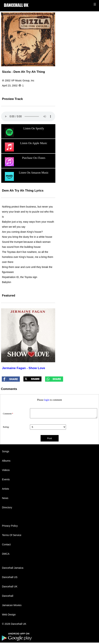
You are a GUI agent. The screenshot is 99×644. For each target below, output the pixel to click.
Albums (6, 461)
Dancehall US (10, 577)
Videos (6, 470)
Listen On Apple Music (26, 147)
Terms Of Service (12, 535)
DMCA (6, 554)
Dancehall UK (10, 586)
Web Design (9, 615)
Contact (6, 544)
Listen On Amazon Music (26, 176)
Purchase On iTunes (25, 162)
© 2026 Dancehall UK (14, 624)
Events (6, 479)
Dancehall (8, 596)
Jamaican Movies (12, 605)
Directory (7, 507)
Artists (5, 489)
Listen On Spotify (24, 132)
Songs (6, 451)
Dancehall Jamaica (13, 568)
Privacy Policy (10, 526)
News (5, 498)
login (47, 400)
